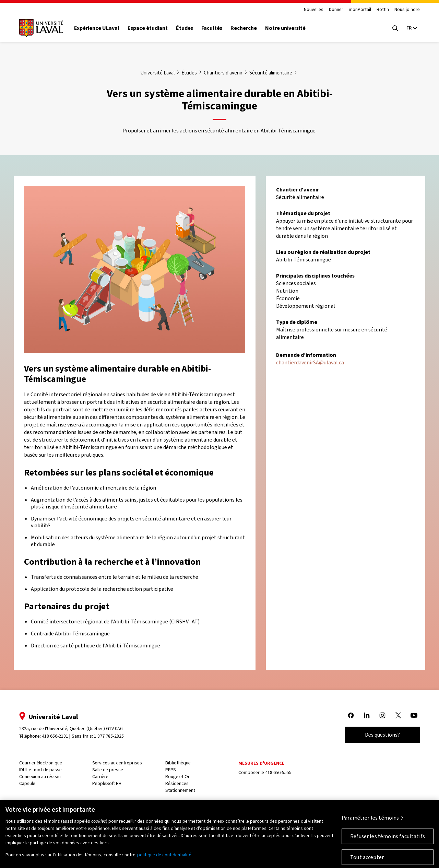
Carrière (100, 777)
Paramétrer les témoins (370, 822)
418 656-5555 (278, 772)
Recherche (244, 28)
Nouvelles (314, 10)
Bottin (383, 10)
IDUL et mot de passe (40, 770)
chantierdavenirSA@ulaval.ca (310, 362)
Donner (336, 10)
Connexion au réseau (40, 777)
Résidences (177, 783)
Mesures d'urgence (261, 763)
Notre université (285, 28)
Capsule (27, 783)
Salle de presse (108, 770)
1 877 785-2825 (109, 736)
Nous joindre (407, 10)
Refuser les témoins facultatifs (388, 840)
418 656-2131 (55, 736)
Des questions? (382, 735)
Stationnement (180, 790)
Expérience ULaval (97, 28)
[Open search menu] (395, 28)
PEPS (171, 770)
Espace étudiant (148, 28)
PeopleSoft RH (107, 783)
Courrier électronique (41, 763)
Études (185, 28)
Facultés (212, 28)
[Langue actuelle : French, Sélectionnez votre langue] (412, 28)
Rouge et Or (177, 777)
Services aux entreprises (117, 763)
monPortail (360, 10)
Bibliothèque (178, 763)
